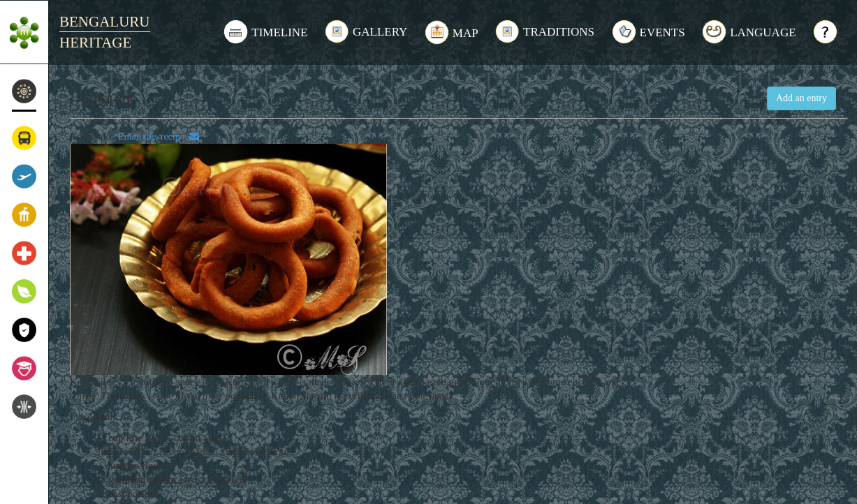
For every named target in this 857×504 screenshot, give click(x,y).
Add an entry (801, 98)
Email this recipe (156, 136)
